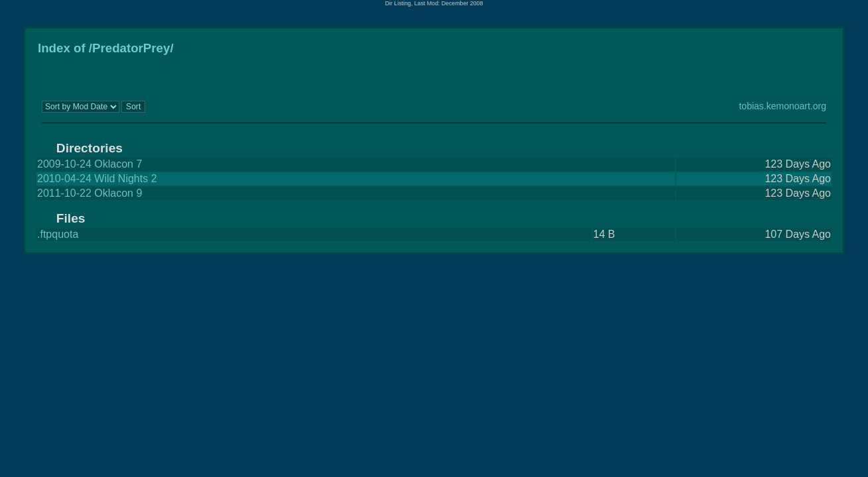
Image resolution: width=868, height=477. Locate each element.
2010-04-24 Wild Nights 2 (97, 179)
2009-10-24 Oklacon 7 (90, 164)
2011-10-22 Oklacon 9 (90, 193)
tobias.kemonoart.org (782, 106)
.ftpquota (58, 234)
